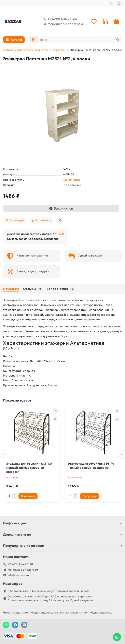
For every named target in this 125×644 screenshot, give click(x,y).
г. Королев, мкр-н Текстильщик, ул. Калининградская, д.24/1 (48, 591)
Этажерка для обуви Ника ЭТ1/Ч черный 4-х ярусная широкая (91, 466)
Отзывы (33, 289)
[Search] (80, 40)
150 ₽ (60, 234)
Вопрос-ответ (61, 289)
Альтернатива (72, 180)
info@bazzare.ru (18, 575)
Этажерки (59, 50)
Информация (62, 523)
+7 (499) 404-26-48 (59, 19)
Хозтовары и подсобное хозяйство (25, 50)
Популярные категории (62, 545)
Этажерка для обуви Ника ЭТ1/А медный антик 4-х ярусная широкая (29, 468)
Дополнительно (62, 534)
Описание (11, 289)
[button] (3, 454)
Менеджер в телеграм (62, 24)
